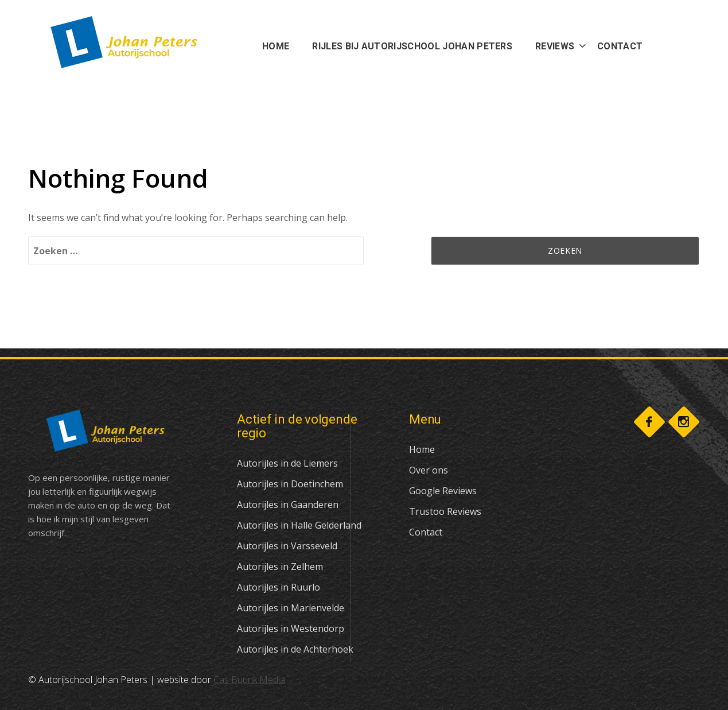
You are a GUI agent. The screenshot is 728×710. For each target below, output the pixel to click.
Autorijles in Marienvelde (291, 608)
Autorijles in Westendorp (291, 628)
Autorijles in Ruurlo (279, 587)
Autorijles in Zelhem (280, 567)
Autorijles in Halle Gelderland (299, 525)
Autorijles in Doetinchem (290, 484)
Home (422, 449)
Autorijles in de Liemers (287, 463)
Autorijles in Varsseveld (287, 546)
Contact (426, 532)
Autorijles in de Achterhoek (295, 649)
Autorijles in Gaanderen (288, 505)
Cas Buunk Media (249, 680)
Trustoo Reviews (445, 511)
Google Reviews (443, 491)
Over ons (429, 470)
